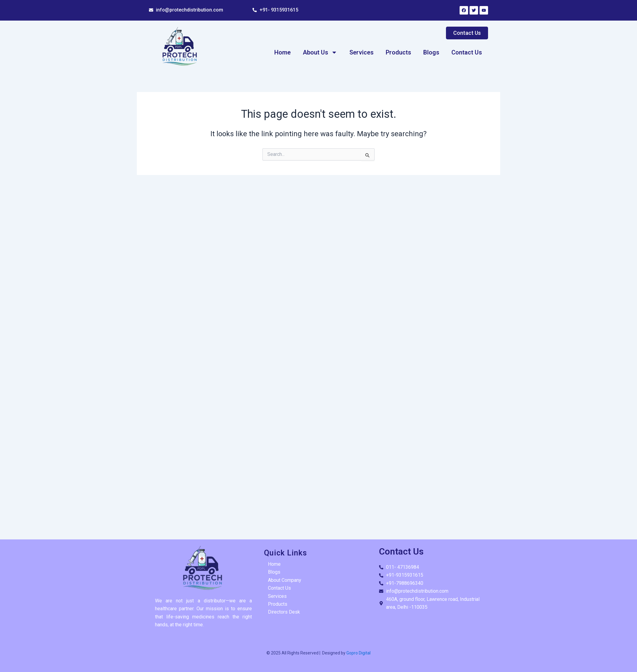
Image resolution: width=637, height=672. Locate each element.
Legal (414, 653)
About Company (285, 580)
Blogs (431, 52)
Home (282, 52)
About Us (320, 52)
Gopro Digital (358, 653)
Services (361, 52)
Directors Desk (284, 612)
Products (398, 52)
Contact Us (467, 52)
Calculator (431, 653)
